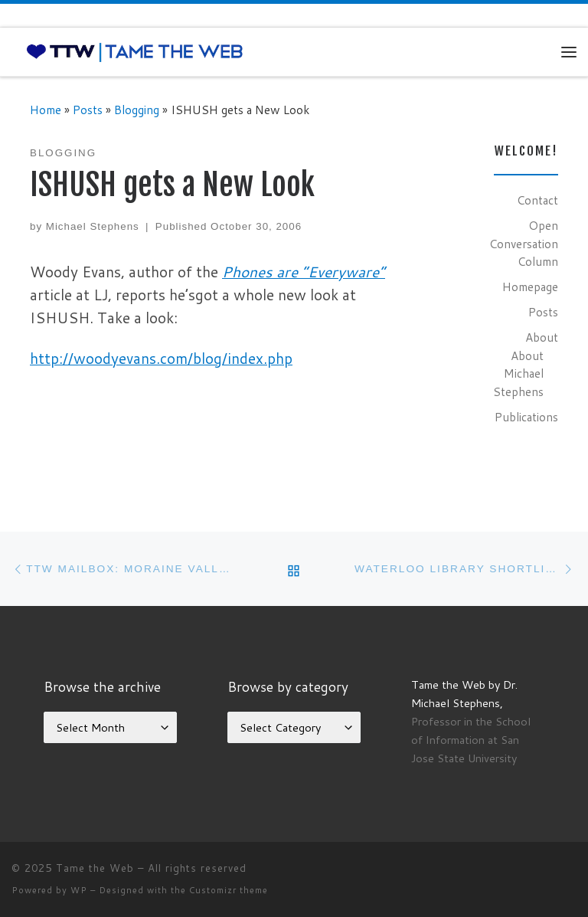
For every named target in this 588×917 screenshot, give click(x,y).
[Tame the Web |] (135, 51)
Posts (88, 110)
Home (46, 110)
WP (79, 890)
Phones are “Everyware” (304, 272)
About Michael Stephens (518, 373)
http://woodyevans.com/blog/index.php (161, 358)
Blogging (137, 110)
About (542, 337)
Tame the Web (95, 868)
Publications (526, 417)
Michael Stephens (93, 226)
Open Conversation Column (524, 243)
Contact (537, 200)
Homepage (530, 287)
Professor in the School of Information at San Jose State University (471, 740)
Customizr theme (229, 890)
